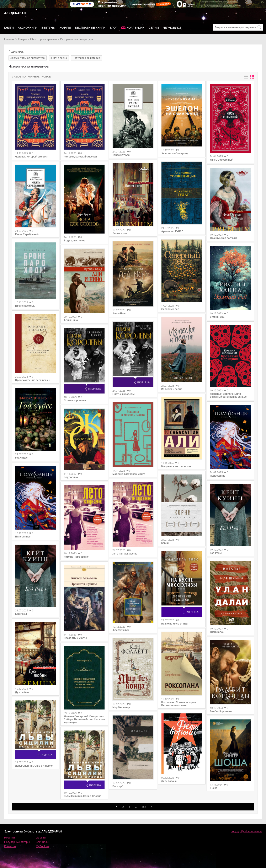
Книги (9, 28)
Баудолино (71, 477)
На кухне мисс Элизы (175, 624)
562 (144, 807)
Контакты (10, 846)
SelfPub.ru (42, 842)
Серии (154, 28)
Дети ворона (169, 781)
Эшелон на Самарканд (175, 154)
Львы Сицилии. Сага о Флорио (34, 766)
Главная (9, 39)
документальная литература (28, 58)
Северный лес (170, 309)
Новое (46, 77)
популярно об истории (86, 58)
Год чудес (21, 458)
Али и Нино (71, 320)
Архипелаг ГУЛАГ (172, 231)
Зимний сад (217, 317)
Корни (165, 543)
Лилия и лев (120, 233)
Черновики (172, 28)
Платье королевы (75, 401)
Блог (113, 28)
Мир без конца (121, 707)
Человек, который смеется (32, 157)
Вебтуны (48, 28)
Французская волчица (224, 238)
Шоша (214, 788)
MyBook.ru (42, 846)
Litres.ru (41, 838)
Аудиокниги (28, 28)
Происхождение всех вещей (33, 380)
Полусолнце (23, 537)
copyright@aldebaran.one (246, 831)
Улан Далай (217, 632)
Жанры (65, 28)
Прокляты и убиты (75, 638)
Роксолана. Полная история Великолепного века (179, 704)
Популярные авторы (17, 842)
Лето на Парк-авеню (76, 557)
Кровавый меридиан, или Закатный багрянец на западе (228, 395)
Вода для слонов (75, 241)
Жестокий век (121, 630)
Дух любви (22, 692)
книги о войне (59, 58)
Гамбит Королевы (221, 711)
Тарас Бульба (121, 155)
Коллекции (136, 28)
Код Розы (21, 614)
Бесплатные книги (90, 28)
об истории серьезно (43, 39)
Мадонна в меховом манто (129, 474)
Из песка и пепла (172, 389)
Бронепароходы (25, 306)
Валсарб (118, 786)
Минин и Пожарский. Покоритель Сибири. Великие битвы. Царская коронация (84, 719)
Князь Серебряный (27, 234)
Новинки (9, 838)
